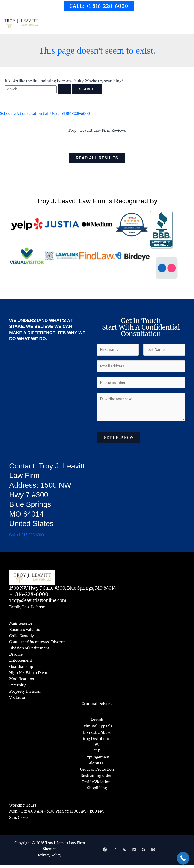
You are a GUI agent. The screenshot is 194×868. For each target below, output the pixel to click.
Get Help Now (119, 440)
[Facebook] (105, 849)
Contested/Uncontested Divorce (37, 643)
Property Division (25, 692)
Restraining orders (97, 775)
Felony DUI (97, 763)
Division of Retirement (29, 649)
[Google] (144, 849)
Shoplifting (97, 787)
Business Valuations (27, 631)
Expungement (97, 757)
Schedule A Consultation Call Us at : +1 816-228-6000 (46, 115)
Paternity (17, 685)
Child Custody (22, 637)
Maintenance (21, 624)
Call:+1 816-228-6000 (27, 536)
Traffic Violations (97, 781)
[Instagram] (115, 849)
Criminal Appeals (97, 726)
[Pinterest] (153, 849)
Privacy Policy (50, 854)
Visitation (18, 698)
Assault (97, 720)
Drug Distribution (97, 739)
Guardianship (21, 667)
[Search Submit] (65, 90)
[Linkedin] (134, 849)
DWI (97, 745)
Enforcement (21, 661)
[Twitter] (124, 849)
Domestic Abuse (97, 732)
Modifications (22, 679)
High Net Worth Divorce (30, 673)
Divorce (16, 655)
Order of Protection (97, 769)
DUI (97, 751)
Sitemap (50, 848)
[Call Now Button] (183, 858)
